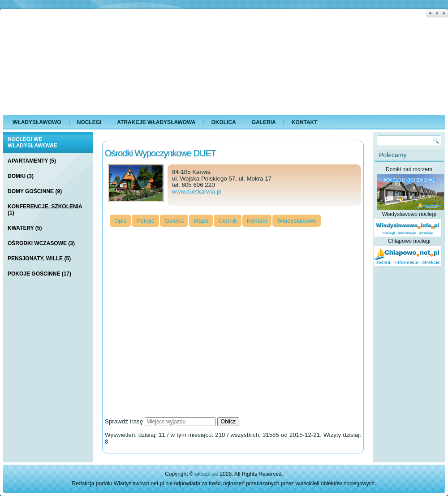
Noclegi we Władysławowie (32, 142)
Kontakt (305, 122)
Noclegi (89, 122)
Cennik (228, 221)
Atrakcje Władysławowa (156, 122)
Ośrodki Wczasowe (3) (41, 243)
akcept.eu (207, 474)
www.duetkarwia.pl (197, 192)
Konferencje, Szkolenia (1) (45, 210)
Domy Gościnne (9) (35, 191)
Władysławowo (37, 122)
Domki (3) (21, 176)
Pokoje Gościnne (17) (39, 274)
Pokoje (145, 221)
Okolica (223, 122)
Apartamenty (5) (32, 161)
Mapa (201, 221)
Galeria (264, 122)
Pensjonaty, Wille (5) (39, 259)
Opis (120, 221)
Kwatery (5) (25, 228)
